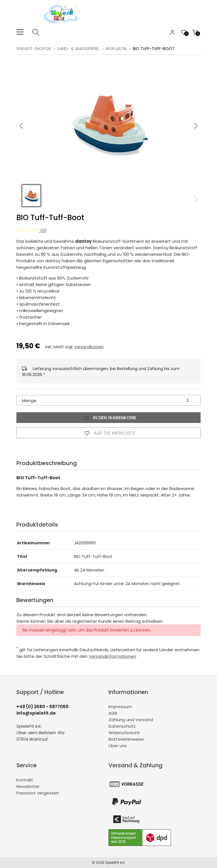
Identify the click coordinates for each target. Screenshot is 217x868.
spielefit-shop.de (34, 49)
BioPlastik (116, 49)
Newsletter (28, 786)
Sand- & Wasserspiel (78, 49)
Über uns (118, 746)
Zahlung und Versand (131, 720)
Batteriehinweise (126, 739)
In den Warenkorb (108, 418)
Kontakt (25, 780)
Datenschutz (122, 726)
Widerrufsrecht (124, 733)
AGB (113, 713)
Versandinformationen (112, 656)
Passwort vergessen (38, 793)
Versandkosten (89, 347)
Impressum (120, 707)
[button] (196, 126)
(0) (32, 230)
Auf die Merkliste (108, 433)
